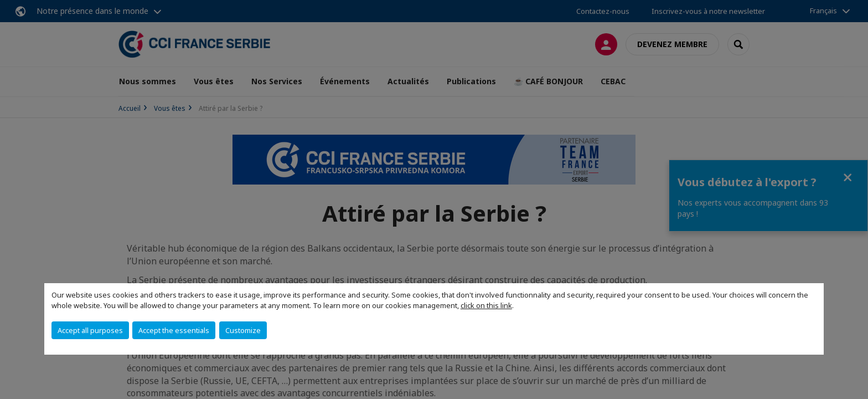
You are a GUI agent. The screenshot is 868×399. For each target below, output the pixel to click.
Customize (243, 330)
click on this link (486, 305)
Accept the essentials (174, 330)
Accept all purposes (90, 330)
